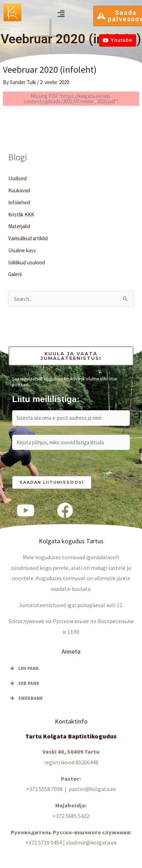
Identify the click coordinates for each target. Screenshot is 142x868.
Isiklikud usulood (27, 262)
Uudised (17, 178)
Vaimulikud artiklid (28, 238)
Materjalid (19, 226)
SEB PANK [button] (24, 683)
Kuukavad (19, 190)
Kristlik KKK (21, 215)
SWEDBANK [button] (26, 698)
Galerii (15, 274)
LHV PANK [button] (24, 669)
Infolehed (19, 202)
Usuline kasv (22, 250)
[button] (61, 14)
